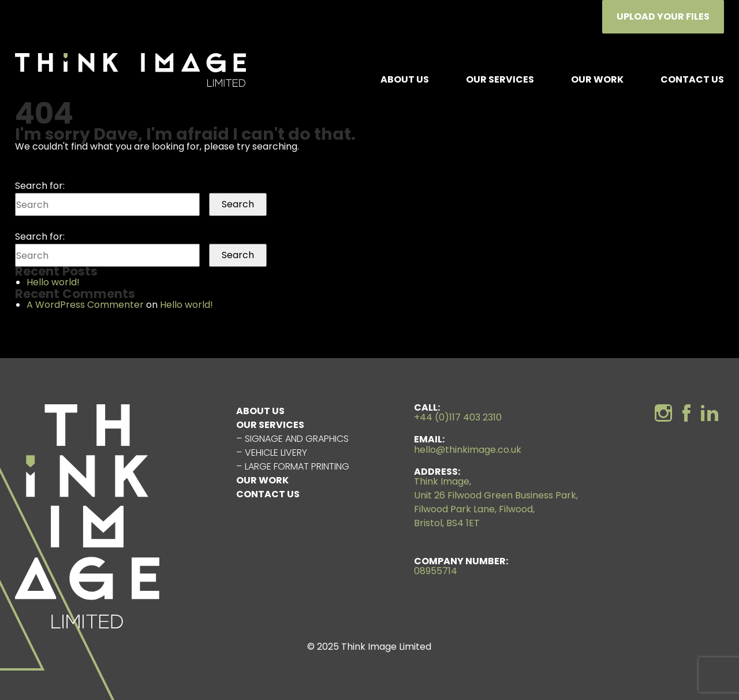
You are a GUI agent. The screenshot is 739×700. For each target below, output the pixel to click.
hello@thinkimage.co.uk (468, 450)
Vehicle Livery (276, 453)
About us (405, 79)
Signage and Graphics (297, 439)
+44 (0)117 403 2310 (458, 417)
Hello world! (53, 282)
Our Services (500, 79)
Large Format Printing (297, 466)
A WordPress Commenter (85, 305)
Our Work (597, 79)
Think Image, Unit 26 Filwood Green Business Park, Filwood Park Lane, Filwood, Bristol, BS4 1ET (496, 502)
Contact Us (692, 79)
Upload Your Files (663, 16)
